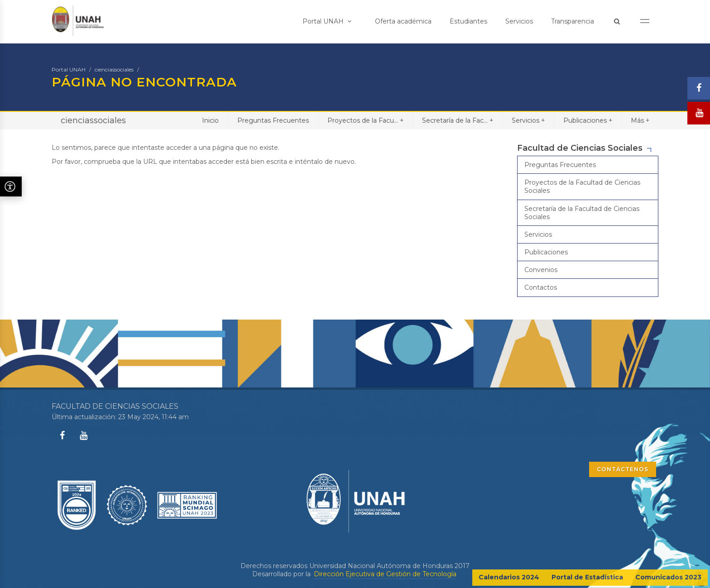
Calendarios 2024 (509, 577)
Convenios (541, 270)
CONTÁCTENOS (623, 469)
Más (640, 120)
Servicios (519, 21)
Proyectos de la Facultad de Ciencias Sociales (582, 186)
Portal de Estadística (587, 577)
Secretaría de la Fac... (458, 120)
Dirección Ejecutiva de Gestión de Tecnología (385, 574)
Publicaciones (588, 120)
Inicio (210, 120)
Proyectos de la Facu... (365, 120)
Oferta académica (403, 21)
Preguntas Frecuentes (273, 120)
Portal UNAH (327, 21)
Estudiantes (468, 21)
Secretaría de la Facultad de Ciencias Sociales (582, 213)
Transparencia (573, 21)
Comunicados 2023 (668, 577)
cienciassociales (114, 69)
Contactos (541, 287)
